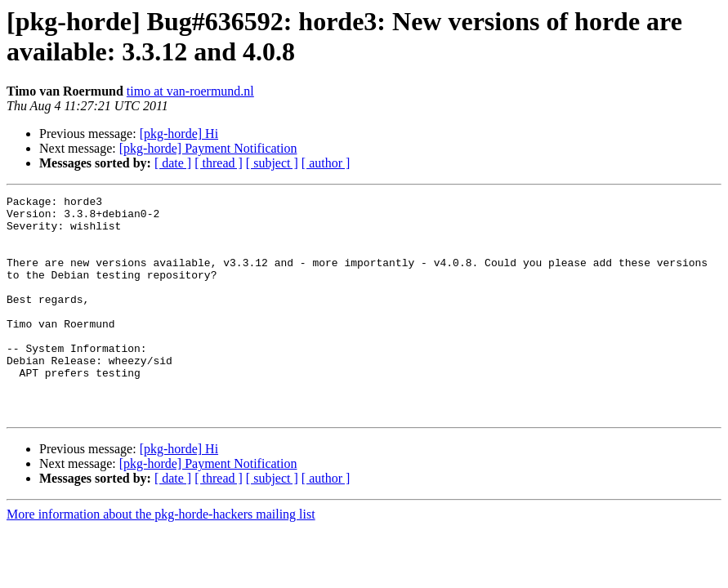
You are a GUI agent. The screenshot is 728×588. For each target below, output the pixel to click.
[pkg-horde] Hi (179, 134)
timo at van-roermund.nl (190, 91)
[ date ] (173, 163)
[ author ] (326, 163)
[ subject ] (272, 163)
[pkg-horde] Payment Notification (208, 148)
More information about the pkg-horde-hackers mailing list (161, 558)
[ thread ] (219, 163)
